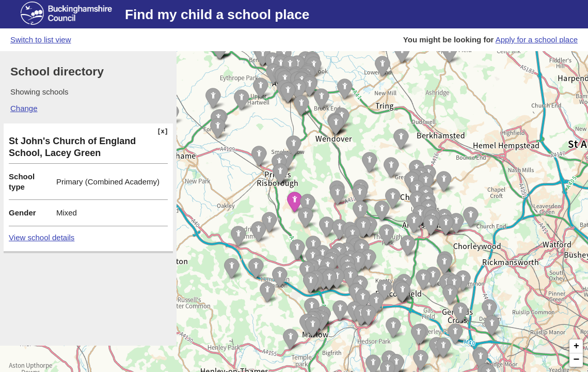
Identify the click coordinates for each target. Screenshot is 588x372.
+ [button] (576, 346)
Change (24, 108)
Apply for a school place (537, 40)
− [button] (577, 360)
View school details (42, 237)
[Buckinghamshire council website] (73, 14)
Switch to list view (41, 40)
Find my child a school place (217, 14)
